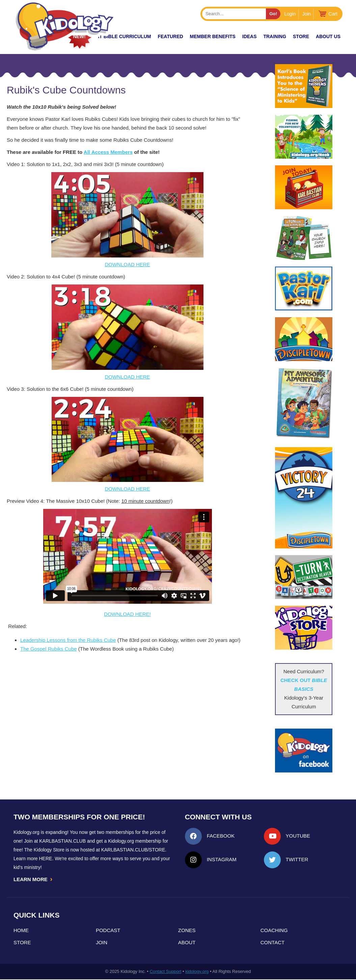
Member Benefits (213, 36)
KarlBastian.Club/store (133, 850)
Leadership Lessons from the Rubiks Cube (68, 640)
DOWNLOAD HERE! (127, 614)
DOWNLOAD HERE (127, 264)
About (187, 943)
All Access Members (108, 152)
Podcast (108, 931)
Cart (333, 14)
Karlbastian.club (62, 841)
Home (21, 931)
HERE (45, 859)
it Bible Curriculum (124, 36)
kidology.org (197, 972)
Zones (187, 931)
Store (301, 36)
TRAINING (275, 36)
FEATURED (170, 36)
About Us (328, 36)
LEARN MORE (33, 879)
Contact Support (165, 972)
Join (307, 14)
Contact (272, 943)
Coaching (274, 931)
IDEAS (250, 36)
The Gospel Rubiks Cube (49, 649)
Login (290, 14)
